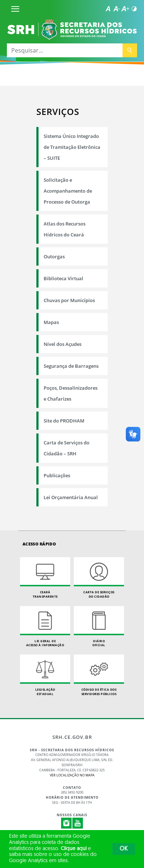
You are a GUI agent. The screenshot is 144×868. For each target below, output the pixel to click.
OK (124, 849)
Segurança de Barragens (71, 366)
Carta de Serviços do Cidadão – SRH (67, 448)
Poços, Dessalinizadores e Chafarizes (71, 393)
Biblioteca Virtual (63, 278)
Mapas (51, 322)
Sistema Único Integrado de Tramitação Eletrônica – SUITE (72, 147)
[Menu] (15, 9)
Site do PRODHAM (64, 421)
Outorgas (54, 256)
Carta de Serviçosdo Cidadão (99, 578)
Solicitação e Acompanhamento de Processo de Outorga (68, 191)
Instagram (67, 823)
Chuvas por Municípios (69, 300)
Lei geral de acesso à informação (45, 627)
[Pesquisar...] (65, 50)
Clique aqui (74, 849)
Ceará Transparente (45, 578)
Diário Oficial (99, 627)
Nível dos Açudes (63, 344)
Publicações (57, 475)
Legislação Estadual (45, 675)
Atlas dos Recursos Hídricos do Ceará (65, 229)
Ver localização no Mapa (72, 775)
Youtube (78, 823)
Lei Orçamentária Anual (71, 497)
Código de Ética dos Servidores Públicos (99, 675)
